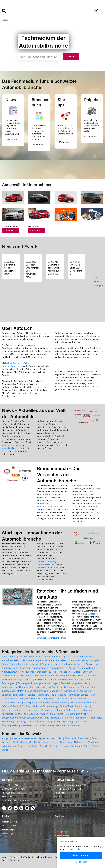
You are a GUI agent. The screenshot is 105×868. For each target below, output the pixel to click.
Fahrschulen (41, 679)
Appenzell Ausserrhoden (24, 738)
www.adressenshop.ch (47, 565)
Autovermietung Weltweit (82, 668)
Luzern (54, 742)
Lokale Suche (11, 231)
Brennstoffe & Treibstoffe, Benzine (54, 672)
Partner (58, 797)
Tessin (55, 746)
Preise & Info (37, 231)
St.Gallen (45, 746)
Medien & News (10, 822)
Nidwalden (80, 742)
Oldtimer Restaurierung (45, 706)
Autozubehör (28, 672)
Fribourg (6, 742)
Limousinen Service (78, 695)
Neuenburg (66, 742)
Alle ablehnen (81, 862)
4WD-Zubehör (9, 656)
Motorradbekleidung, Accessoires (43, 699)
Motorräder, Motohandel (75, 699)
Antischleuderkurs (11, 660)
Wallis (87, 746)
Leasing (62, 695)
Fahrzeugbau (9, 683)
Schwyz (22, 746)
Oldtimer (26, 706)
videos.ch (93, 614)
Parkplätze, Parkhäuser (14, 710)
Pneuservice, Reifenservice (41, 710)
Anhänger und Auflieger (80, 656)
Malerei (94, 695)
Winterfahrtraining (44, 725)
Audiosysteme (30, 660)
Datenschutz (16, 860)
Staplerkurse (57, 714)
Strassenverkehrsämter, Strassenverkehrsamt (25, 718)
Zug (94, 746)
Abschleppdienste (28, 656)
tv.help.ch (80, 614)
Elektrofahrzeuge (11, 679)
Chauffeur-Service (54, 676)
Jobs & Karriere (9, 826)
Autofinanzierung (79, 660)
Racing (76, 710)
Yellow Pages (8, 833)
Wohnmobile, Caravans (68, 725)
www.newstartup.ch (46, 562)
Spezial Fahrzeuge (24, 714)
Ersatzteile (27, 679)
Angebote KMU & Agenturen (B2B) (71, 785)
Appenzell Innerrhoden (51, 738)
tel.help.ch (97, 503)
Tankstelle (56, 718)
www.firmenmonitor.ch (48, 568)
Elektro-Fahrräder (87, 676)
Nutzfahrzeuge (60, 702)
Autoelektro (62, 660)
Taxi (66, 718)
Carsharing (37, 676)
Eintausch (71, 676)
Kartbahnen (70, 691)
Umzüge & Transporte (39, 722)
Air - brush (44, 656)
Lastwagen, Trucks (47, 695)
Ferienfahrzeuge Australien (75, 683)
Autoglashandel (31, 664)
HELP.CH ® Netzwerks (83, 371)
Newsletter (60, 793)
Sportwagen (42, 714)
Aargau (6, 738)
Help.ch (16, 857)
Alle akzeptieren (81, 855)
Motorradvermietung (13, 702)
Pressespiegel (9, 829)
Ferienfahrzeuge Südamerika (79, 687)
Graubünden (36, 742)
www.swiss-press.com (12, 445)
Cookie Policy (81, 849)
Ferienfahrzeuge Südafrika (48, 687)
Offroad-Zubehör (11, 706)
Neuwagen (44, 702)
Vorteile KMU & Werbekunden (69, 789)
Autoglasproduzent (51, 664)
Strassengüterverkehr (76, 714)
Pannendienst (82, 706)
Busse (77, 672)
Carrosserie (24, 676)
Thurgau (65, 746)
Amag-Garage (59, 656)
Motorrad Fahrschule (13, 699)
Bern (94, 738)
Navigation (31, 702)
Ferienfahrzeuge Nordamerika (17, 687)
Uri (73, 746)
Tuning (22, 722)
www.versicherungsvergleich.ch (51, 638)
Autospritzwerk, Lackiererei (16, 668)
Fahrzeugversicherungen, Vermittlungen (38, 683)
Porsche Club (64, 710)
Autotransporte (40, 668)
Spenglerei (7, 714)
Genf (15, 742)
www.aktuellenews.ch (12, 448)
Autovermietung (58, 668)
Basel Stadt (84, 738)
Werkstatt (28, 725)
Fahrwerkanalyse (58, 679)
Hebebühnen (55, 691)
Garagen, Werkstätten (13, 691)
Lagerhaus (84, 691)
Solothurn (33, 746)
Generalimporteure (37, 691)
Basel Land (70, 738)
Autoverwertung (10, 672)
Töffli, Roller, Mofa (79, 718)
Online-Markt (66, 706)
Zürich (5, 750)
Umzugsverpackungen (64, 722)
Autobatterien (47, 660)
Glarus (24, 742)
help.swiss (80, 390)
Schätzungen (88, 710)
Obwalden (93, 742)
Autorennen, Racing (73, 664)
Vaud (79, 746)
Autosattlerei (92, 664)
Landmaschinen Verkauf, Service (19, 695)
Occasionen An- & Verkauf (83, 702)
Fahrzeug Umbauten (79, 679)
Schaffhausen (9, 746)
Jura (47, 742)
